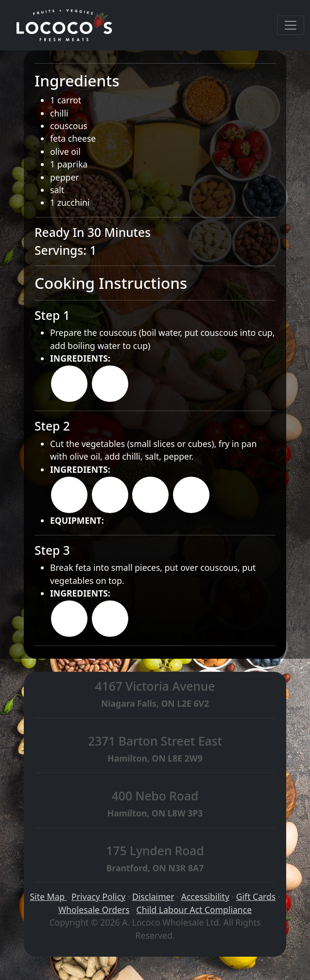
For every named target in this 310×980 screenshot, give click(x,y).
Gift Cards (256, 897)
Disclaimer (153, 897)
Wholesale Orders (94, 910)
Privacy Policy (98, 897)
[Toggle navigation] (291, 25)
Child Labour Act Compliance (194, 910)
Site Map (48, 897)
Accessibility (205, 897)
